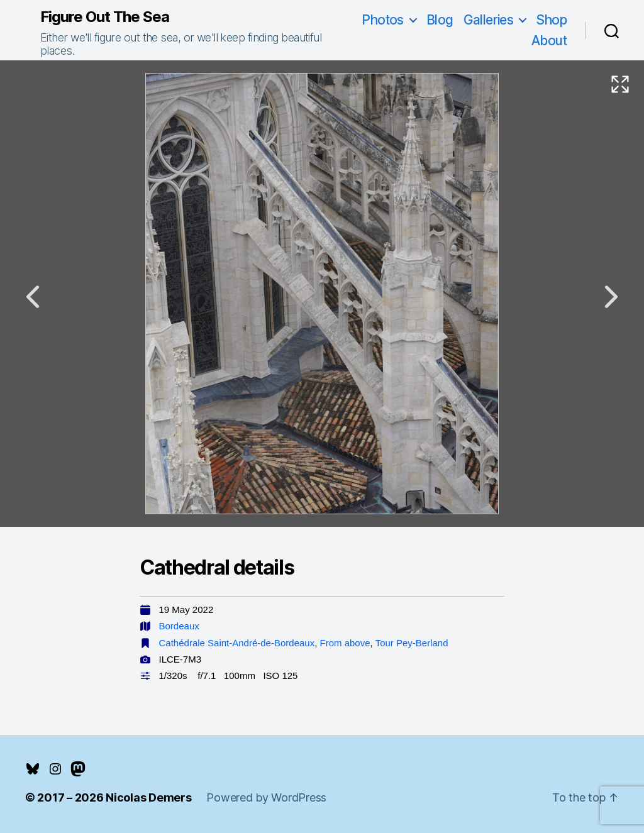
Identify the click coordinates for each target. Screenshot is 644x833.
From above (345, 643)
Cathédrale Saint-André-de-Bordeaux (237, 643)
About (549, 41)
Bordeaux (179, 626)
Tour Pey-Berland (412, 643)
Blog (440, 20)
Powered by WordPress (266, 797)
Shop (551, 20)
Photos (383, 20)
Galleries (489, 20)
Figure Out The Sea (105, 17)
